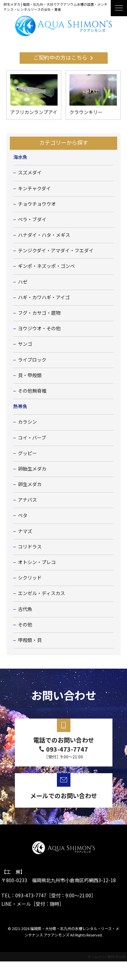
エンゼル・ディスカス (41, 593)
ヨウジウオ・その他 (39, 329)
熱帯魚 (20, 407)
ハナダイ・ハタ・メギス (44, 235)
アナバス (27, 500)
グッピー (27, 453)
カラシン (27, 422)
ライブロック (32, 360)
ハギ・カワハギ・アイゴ (44, 298)
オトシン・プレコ (37, 562)
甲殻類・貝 (30, 640)
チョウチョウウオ (37, 204)
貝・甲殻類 (30, 375)
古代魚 (25, 609)
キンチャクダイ (34, 189)
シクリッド (30, 578)
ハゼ (23, 282)
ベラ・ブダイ (32, 220)
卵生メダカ (30, 484)
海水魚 (20, 157)
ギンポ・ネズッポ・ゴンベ (46, 266)
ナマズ (25, 531)
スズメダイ (30, 173)
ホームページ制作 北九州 (106, 957)
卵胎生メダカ (32, 469)
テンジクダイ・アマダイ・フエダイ (56, 251)
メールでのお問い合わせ (64, 795)
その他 (25, 625)
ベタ (23, 515)
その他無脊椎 (32, 391)
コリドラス (30, 547)
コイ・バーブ (32, 438)
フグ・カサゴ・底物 (39, 313)
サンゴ (25, 344)
